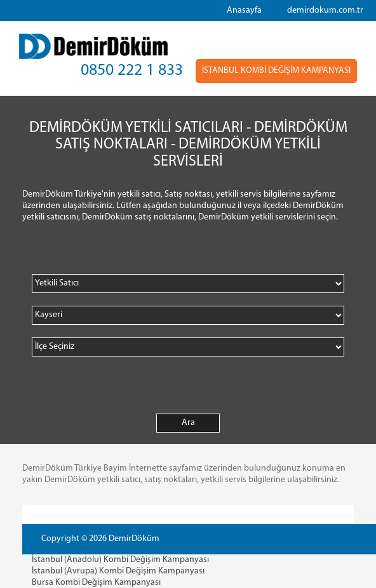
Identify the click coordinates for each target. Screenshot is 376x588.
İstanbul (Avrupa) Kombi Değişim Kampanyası (118, 571)
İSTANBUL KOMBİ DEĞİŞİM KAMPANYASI (276, 71)
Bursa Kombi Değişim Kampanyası (96, 583)
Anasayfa (244, 10)
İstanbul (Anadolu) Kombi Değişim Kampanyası (120, 560)
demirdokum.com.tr (325, 10)
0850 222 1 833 (132, 71)
